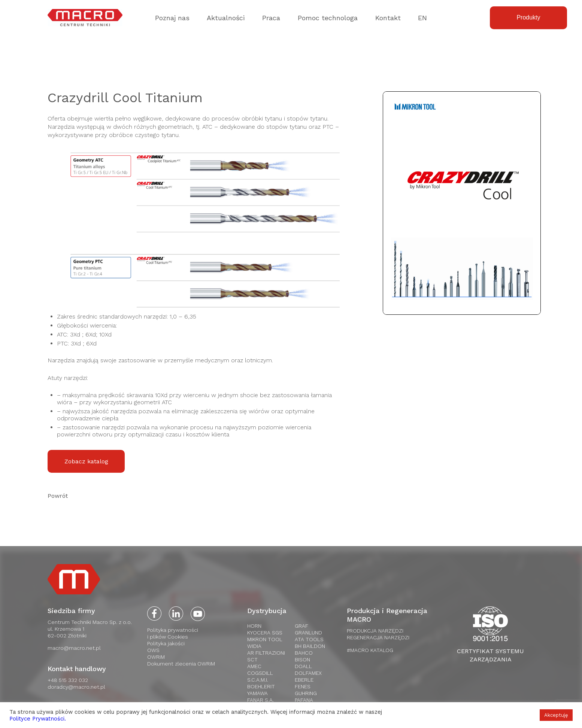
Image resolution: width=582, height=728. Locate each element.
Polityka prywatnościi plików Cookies (173, 633)
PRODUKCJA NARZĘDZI (375, 631)
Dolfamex (308, 673)
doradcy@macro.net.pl (76, 687)
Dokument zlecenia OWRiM (181, 664)
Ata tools (309, 639)
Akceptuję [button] (556, 715)
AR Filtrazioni (266, 653)
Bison (302, 660)
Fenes (303, 686)
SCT (252, 660)
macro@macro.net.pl (74, 648)
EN (422, 18)
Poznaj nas (172, 18)
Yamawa (257, 693)
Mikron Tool (265, 639)
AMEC (254, 666)
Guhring (306, 693)
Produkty (528, 17)
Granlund (308, 633)
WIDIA (254, 646)
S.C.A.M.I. (258, 680)
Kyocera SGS (265, 633)
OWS (153, 650)
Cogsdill (260, 673)
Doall (303, 666)
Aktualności (226, 18)
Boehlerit (261, 686)
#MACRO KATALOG (370, 650)
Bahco (304, 653)
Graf (301, 626)
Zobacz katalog (86, 461)
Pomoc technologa (328, 18)
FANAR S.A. (260, 700)
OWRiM (156, 657)
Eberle (304, 680)
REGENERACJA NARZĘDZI (378, 637)
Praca (271, 18)
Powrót (58, 496)
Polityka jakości (166, 643)
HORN (254, 626)
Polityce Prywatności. (38, 719)
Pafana (304, 700)
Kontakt (388, 18)
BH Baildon (310, 646)
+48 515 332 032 (68, 680)
